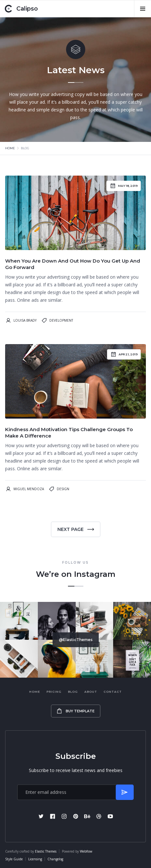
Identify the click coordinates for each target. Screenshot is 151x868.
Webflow (86, 851)
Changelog (55, 859)
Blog (73, 692)
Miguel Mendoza (29, 489)
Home (10, 148)
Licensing (35, 859)
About (91, 692)
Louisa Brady (25, 320)
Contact (113, 692)
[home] (21, 9)
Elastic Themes (46, 851)
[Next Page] (76, 529)
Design (63, 489)
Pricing (54, 692)
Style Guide (14, 859)
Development (61, 320)
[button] (143, 9)
